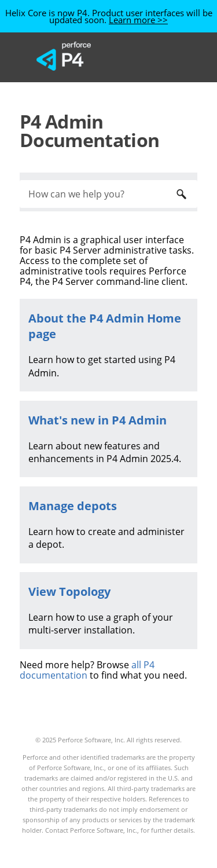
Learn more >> (138, 20)
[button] (181, 194)
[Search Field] (108, 194)
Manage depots (73, 506)
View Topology (69, 592)
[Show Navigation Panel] (164, 56)
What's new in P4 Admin (98, 420)
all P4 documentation (87, 670)
